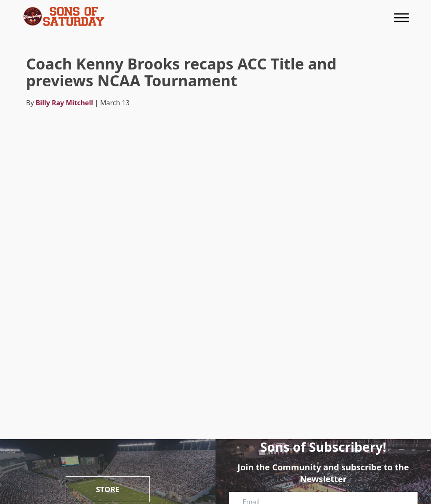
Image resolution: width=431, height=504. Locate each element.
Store (108, 489)
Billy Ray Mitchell (64, 103)
